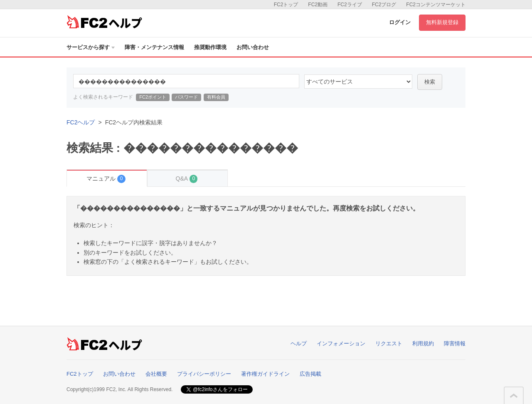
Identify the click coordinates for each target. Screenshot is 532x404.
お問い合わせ (253, 47)
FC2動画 (318, 5)
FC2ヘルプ (81, 122)
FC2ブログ (384, 5)
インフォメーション (341, 343)
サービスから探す (91, 47)
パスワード (186, 97)
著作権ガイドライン (265, 374)
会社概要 (156, 374)
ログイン (400, 22)
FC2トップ (286, 5)
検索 (430, 82)
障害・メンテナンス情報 (154, 47)
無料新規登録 (442, 22)
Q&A (187, 179)
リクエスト (389, 343)
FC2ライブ (350, 5)
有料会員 (216, 97)
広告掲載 (310, 374)
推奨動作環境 (210, 47)
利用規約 (423, 343)
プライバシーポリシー (204, 374)
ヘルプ (299, 343)
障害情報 (455, 343)
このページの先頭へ (514, 396)
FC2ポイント (153, 97)
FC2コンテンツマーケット (436, 5)
